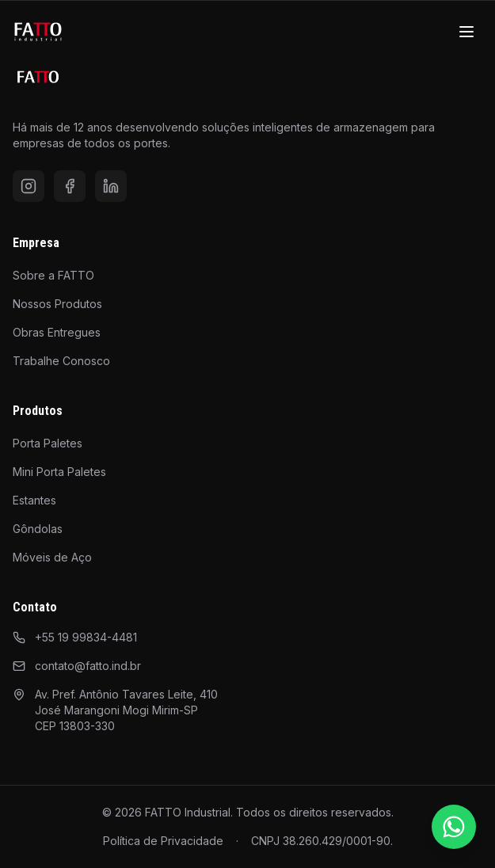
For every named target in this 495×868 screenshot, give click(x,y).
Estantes (34, 500)
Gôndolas (38, 529)
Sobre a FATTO (53, 275)
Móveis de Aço (52, 557)
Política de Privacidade (163, 841)
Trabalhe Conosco (61, 361)
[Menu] (466, 32)
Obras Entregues (57, 332)
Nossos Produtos (57, 304)
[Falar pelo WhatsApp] (454, 827)
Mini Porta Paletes (59, 472)
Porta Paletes (48, 443)
